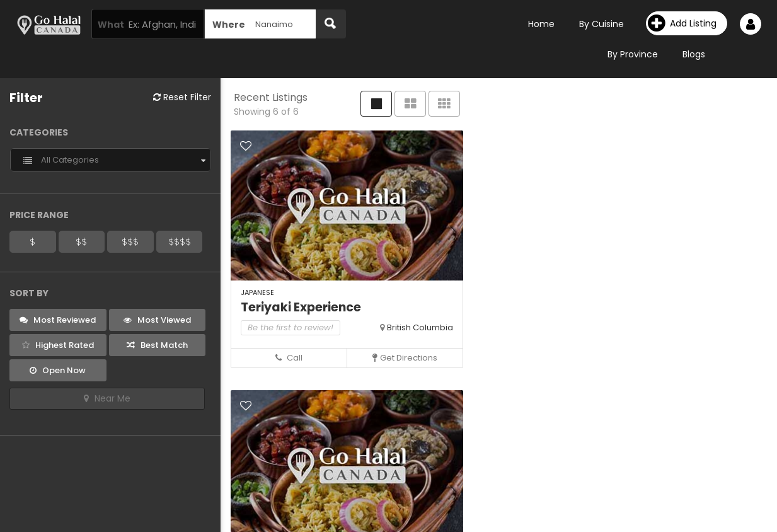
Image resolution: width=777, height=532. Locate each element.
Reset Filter (182, 97)
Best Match (157, 345)
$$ (81, 241)
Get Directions (405, 358)
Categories (39, 132)
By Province (633, 54)
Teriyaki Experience (301, 307)
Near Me (107, 398)
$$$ (130, 241)
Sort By (29, 293)
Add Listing (682, 23)
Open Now (58, 370)
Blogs (694, 54)
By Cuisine (601, 24)
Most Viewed (157, 320)
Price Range (39, 215)
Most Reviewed (58, 320)
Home (541, 24)
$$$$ (180, 241)
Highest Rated (58, 345)
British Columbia (420, 327)
